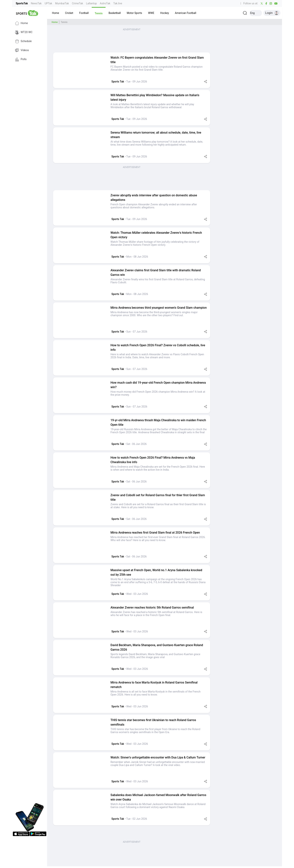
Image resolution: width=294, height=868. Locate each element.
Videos (22, 50)
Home (21, 23)
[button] (55, 13)
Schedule (23, 41)
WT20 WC (24, 32)
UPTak (48, 3)
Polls (21, 59)
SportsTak (22, 3)
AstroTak (105, 3)
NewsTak (36, 3)
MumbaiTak (62, 3)
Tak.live (118, 3)
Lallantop (91, 3)
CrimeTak (77, 3)
